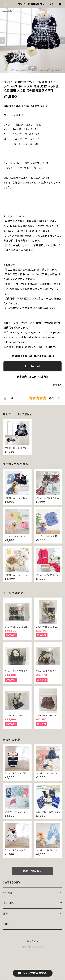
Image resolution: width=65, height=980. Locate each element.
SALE (6, 924)
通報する (57, 385)
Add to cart (32, 366)
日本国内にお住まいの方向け (33, 377)
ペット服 (7, 893)
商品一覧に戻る (33, 871)
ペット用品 (9, 903)
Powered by (33, 947)
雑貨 (5, 914)
